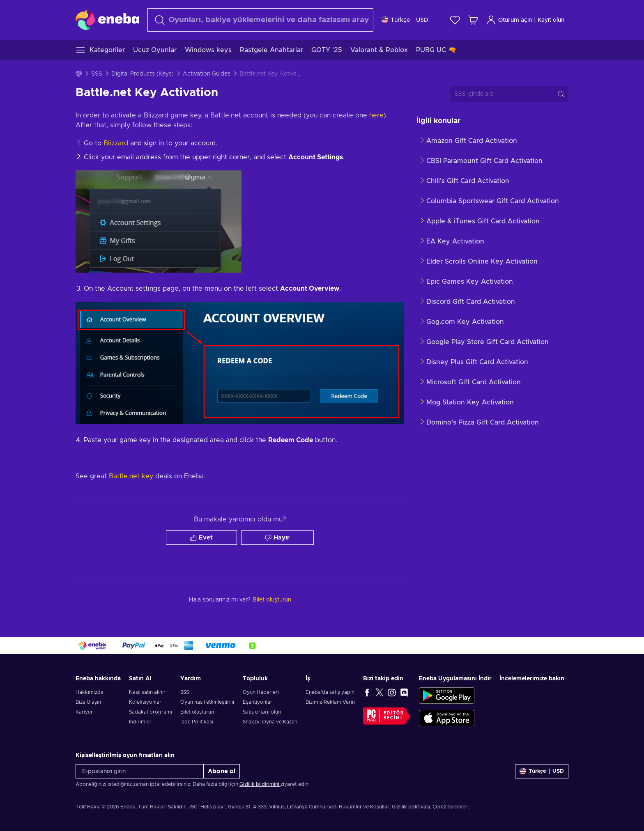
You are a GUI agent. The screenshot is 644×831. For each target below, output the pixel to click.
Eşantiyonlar (258, 702)
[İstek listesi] (455, 20)
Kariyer (84, 712)
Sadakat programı (151, 712)
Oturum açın (509, 20)
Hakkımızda (90, 692)
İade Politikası (197, 722)
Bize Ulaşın (88, 702)
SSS (97, 74)
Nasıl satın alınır (147, 692)
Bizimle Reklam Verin (330, 702)
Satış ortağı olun (262, 712)
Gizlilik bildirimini (260, 784)
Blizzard (116, 143)
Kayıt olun (551, 20)
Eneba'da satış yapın (330, 692)
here (376, 115)
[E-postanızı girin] (140, 771)
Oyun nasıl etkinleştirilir (208, 702)
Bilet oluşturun (197, 712)
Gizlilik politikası (411, 807)
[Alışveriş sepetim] (473, 20)
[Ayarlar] (405, 20)
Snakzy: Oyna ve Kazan (270, 722)
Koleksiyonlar (145, 702)
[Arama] (260, 20)
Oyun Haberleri (261, 692)
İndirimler (140, 722)
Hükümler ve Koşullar (364, 807)
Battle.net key (131, 476)
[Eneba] (107, 20)
